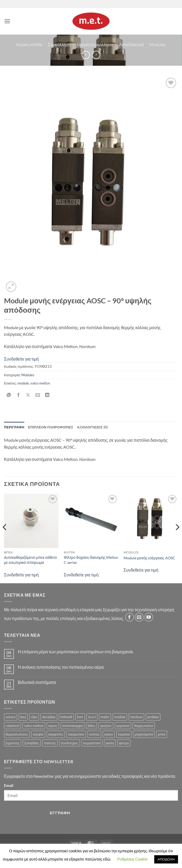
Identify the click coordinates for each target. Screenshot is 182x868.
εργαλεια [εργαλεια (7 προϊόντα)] (123, 726)
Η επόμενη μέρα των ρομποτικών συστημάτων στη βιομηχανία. (76, 652)
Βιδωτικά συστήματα (37, 682)
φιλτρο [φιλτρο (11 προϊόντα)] (124, 743)
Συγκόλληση (60, 45)
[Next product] (86, 55)
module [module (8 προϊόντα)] (120, 717)
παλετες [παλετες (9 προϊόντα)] (50, 743)
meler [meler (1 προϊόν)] (105, 717)
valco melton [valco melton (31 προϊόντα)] (34, 726)
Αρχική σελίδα (29, 45)
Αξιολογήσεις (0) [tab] (92, 427)
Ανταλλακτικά (132, 45)
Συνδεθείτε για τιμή (21, 359)
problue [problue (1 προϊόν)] (153, 717)
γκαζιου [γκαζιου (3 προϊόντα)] (106, 726)
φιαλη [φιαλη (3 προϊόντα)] (110, 743)
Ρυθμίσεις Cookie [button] (132, 859)
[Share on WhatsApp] (9, 395)
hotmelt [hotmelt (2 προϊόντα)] (66, 717)
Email (9, 785)
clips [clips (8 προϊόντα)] (34, 717)
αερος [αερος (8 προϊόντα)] (53, 726)
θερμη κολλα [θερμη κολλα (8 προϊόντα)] (144, 726)
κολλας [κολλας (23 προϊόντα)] (94, 734)
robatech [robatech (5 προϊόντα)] (12, 726)
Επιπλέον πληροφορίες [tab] (51, 427)
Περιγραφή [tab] (14, 427)
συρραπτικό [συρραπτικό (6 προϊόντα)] (92, 743)
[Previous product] (96, 55)
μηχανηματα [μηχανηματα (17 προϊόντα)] (144, 734)
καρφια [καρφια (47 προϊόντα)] (38, 734)
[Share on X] (28, 395)
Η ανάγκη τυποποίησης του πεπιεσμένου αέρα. (61, 667)
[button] (7, 21)
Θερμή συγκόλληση (95, 45)
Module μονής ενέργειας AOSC (149, 558)
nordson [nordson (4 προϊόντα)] (136, 717)
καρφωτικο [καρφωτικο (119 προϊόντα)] (76, 734)
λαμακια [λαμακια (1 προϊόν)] (124, 734)
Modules (158, 45)
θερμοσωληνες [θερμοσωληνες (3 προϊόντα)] (17, 734)
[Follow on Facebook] (130, 617)
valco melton (40, 383)
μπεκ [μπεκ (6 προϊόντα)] (161, 734)
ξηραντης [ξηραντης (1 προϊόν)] (13, 743)
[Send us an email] (139, 617)
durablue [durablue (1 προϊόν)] (49, 717)
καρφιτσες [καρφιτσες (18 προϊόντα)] (56, 734)
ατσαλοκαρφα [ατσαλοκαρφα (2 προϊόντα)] (73, 726)
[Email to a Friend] (38, 395)
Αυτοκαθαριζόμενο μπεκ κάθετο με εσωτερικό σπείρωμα (30, 560)
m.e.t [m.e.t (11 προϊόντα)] (92, 717)
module (23, 383)
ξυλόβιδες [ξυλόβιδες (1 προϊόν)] (32, 743)
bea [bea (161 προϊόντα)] (23, 717)
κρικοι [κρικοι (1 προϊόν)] (109, 734)
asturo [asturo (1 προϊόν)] (11, 717)
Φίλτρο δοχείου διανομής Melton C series (91, 560)
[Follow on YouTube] (149, 617)
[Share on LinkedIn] (47, 395)
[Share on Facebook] (19, 395)
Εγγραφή (60, 813)
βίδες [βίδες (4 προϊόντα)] (91, 726)
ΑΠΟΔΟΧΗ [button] (166, 859)
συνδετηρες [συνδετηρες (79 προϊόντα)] (70, 743)
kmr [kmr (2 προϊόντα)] (80, 717)
